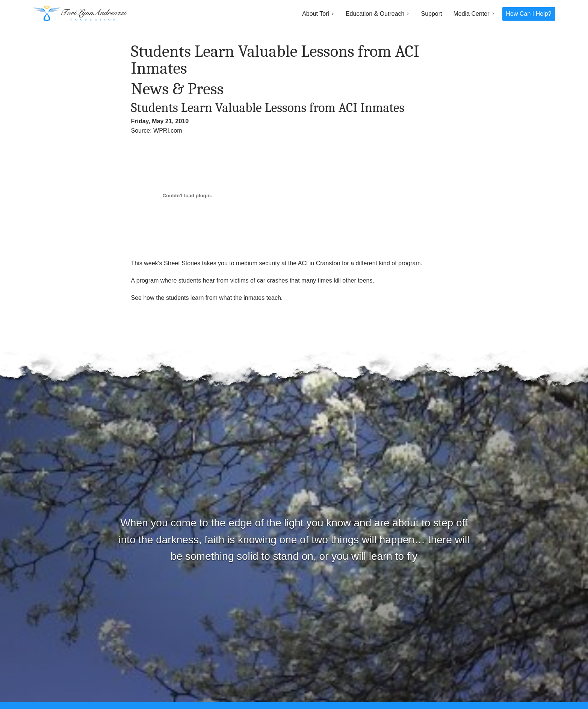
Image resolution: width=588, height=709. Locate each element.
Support (431, 14)
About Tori (316, 14)
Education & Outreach (375, 14)
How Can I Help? (529, 14)
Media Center (472, 14)
